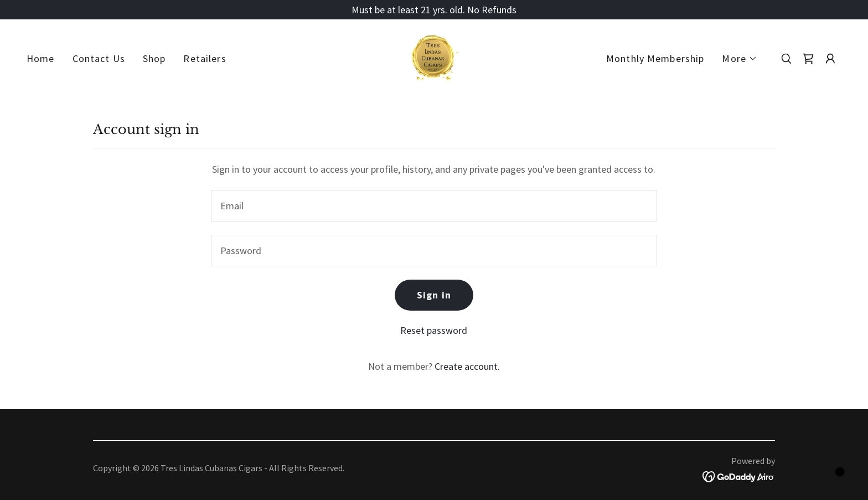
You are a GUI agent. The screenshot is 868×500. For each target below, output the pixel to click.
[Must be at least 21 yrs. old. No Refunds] (434, 10)
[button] (740, 59)
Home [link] (41, 58)
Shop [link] (154, 58)
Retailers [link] (205, 58)
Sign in (434, 295)
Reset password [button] (434, 330)
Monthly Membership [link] (655, 58)
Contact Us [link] (99, 58)
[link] (434, 57)
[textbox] (434, 206)
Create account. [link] (467, 366)
